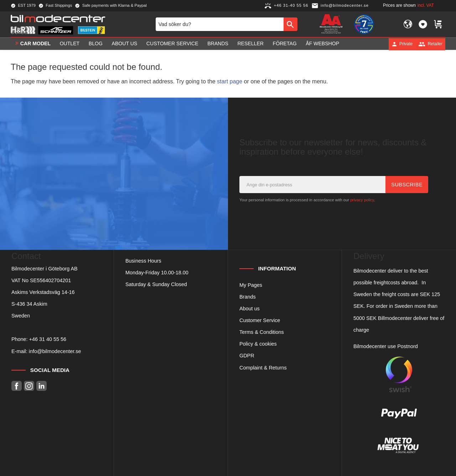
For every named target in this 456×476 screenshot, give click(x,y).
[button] (423, 24)
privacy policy (362, 200)
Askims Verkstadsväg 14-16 (43, 292)
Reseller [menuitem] (250, 44)
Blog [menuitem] (96, 44)
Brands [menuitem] (218, 44)
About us (250, 309)
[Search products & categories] (220, 24)
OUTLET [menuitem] (70, 44)
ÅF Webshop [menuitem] (322, 44)
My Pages (251, 285)
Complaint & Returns (263, 368)
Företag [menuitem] (285, 44)
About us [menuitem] (125, 44)
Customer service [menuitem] (172, 44)
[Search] (291, 24)
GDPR (247, 356)
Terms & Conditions (262, 332)
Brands (248, 297)
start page (230, 81)
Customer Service (260, 320)
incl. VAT (426, 5)
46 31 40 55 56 (49, 339)
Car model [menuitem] (35, 44)
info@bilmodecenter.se (55, 351)
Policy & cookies (258, 344)
